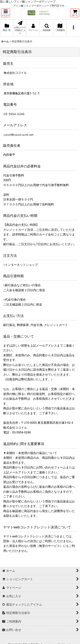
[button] (6, 13)
